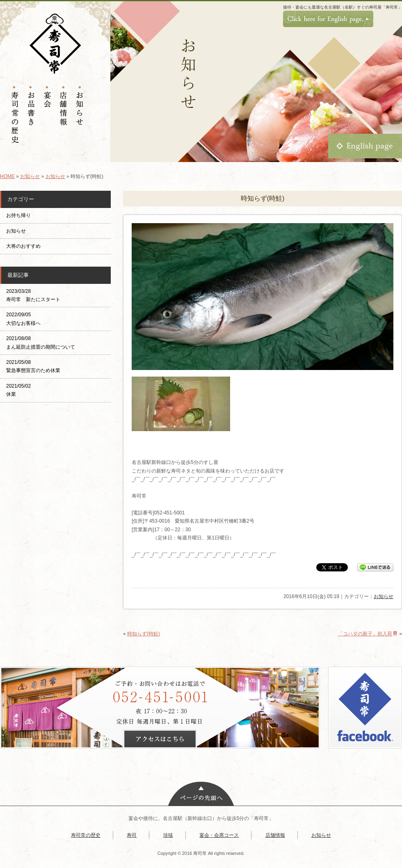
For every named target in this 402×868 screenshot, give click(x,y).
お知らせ (30, 176)
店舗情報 (275, 835)
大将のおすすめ (23, 246)
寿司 (132, 835)
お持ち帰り (21, 215)
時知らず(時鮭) (144, 634)
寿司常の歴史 (86, 835)
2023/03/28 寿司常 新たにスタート (33, 295)
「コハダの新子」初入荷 (368, 634)
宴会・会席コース (219, 835)
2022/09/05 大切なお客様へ (23, 319)
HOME (7, 176)
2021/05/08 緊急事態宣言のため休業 (33, 366)
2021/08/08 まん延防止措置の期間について (41, 343)
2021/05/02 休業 (18, 390)
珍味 (168, 835)
